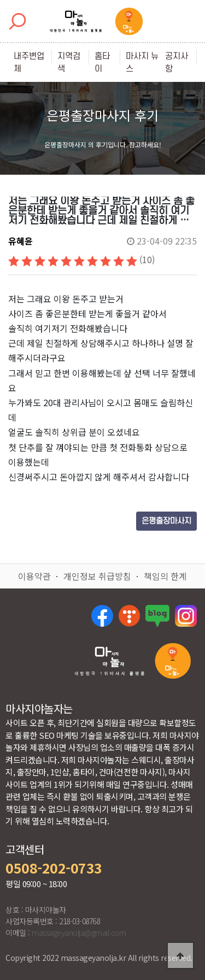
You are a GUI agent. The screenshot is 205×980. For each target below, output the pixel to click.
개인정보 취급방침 (97, 576)
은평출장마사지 (166, 521)
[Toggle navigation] (187, 21)
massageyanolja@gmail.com (79, 933)
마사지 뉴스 (142, 63)
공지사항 (177, 63)
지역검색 (69, 63)
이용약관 (34, 576)
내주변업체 (29, 63)
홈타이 (102, 63)
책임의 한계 (165, 576)
